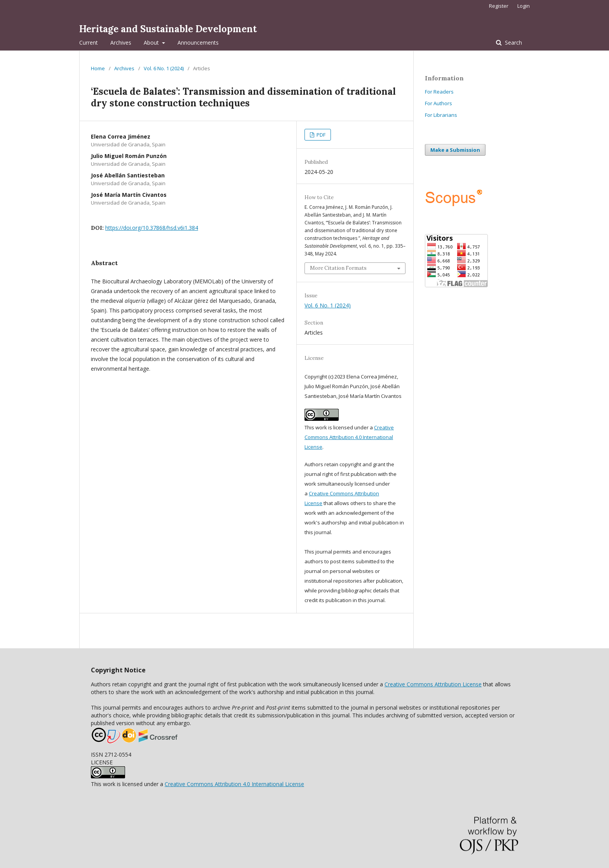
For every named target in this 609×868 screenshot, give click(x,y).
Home (98, 68)
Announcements (198, 43)
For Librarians (441, 115)
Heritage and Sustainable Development (168, 29)
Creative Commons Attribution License (433, 684)
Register (499, 6)
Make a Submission (455, 150)
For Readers (439, 92)
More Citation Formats (338, 268)
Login (524, 6)
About (152, 43)
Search (513, 43)
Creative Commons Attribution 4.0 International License (349, 437)
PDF (320, 135)
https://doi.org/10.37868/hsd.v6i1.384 (152, 228)
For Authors (438, 103)
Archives (121, 43)
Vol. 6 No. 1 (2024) (164, 68)
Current (89, 43)
